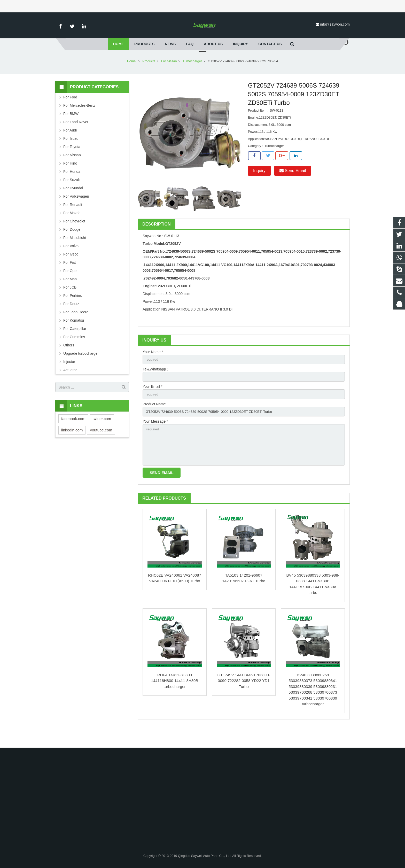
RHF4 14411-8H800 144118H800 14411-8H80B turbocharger (175, 700)
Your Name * (153, 367)
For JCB (70, 303)
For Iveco (71, 269)
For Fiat (69, 278)
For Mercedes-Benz (79, 121)
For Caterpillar (75, 344)
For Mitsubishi (75, 253)
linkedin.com (72, 445)
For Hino (70, 179)
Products (149, 76)
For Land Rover (76, 137)
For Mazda (72, 228)
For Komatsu (74, 336)
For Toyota (72, 162)
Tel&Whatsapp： (156, 385)
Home (131, 76)
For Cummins (74, 352)
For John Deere (76, 327)
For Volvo (71, 261)
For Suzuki (72, 195)
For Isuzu (71, 154)
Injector (69, 377)
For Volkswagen (76, 212)
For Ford (70, 112)
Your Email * (153, 403)
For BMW (71, 129)
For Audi (70, 145)
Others (69, 360)
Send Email (293, 186)
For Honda (72, 187)
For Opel (70, 286)
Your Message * (155, 438)
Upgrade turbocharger (81, 369)
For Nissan (169, 76)
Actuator (70, 385)
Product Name (154, 421)
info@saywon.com (335, 24)
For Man (70, 294)
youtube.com (101, 445)
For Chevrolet (74, 236)
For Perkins (73, 311)
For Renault (73, 220)
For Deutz (71, 319)
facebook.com (73, 434)
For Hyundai (73, 203)
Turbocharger (192, 76)
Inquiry (259, 186)
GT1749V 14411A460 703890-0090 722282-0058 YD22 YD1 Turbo (244, 700)
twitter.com (102, 434)
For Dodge (72, 245)
